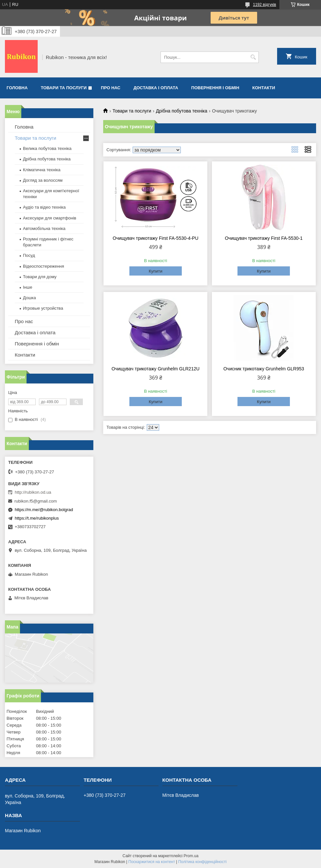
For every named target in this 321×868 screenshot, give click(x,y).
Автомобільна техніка (44, 228)
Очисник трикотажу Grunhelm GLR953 (264, 369)
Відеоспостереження (44, 266)
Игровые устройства (43, 308)
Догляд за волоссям (43, 180)
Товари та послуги (64, 88)
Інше (28, 287)
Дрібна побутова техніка (182, 111)
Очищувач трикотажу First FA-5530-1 (264, 238)
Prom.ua (191, 856)
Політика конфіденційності (202, 862)
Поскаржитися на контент (152, 862)
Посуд (29, 255)
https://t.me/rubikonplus (37, 518)
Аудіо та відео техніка (44, 207)
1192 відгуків (264, 5)
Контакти (264, 88)
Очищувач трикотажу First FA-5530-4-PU (155, 238)
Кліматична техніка (42, 170)
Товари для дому (40, 277)
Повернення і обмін (215, 88)
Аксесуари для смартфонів (50, 218)
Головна (17, 88)
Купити (156, 271)
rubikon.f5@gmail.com (36, 501)
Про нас (111, 88)
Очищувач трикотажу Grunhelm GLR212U (156, 369)
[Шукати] (253, 57)
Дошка (29, 298)
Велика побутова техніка (47, 148)
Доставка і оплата (156, 88)
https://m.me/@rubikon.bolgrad (44, 510)
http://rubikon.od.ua (33, 492)
